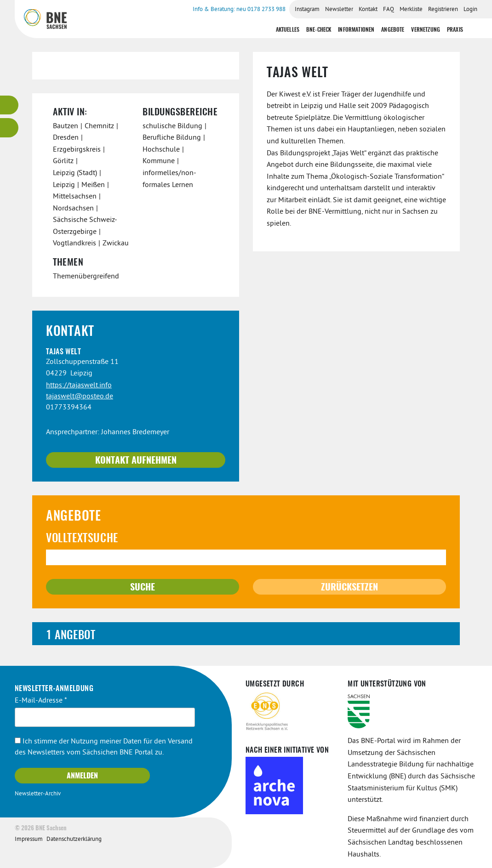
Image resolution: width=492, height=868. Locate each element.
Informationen (356, 30)
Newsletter (339, 10)
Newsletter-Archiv (38, 794)
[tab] (246, 634)
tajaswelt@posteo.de (80, 397)
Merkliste (411, 10)
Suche (143, 588)
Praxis (455, 30)
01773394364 (69, 408)
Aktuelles (288, 30)
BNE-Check (319, 30)
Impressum (29, 840)
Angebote (393, 30)
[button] (246, 634)
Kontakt (368, 10)
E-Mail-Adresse (41, 701)
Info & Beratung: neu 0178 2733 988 (239, 10)
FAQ (389, 10)
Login (470, 10)
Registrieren (443, 10)
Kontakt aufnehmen (136, 461)
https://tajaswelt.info (79, 386)
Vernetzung (426, 30)
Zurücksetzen (349, 588)
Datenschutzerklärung (74, 840)
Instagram (307, 10)
